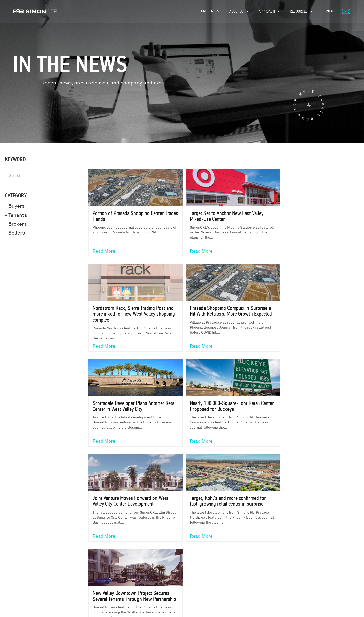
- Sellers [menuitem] (15, 233)
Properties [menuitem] (210, 11)
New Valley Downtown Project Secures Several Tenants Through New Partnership (291, 409)
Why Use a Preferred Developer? (287, 592)
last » (279, 462)
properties (153, 550)
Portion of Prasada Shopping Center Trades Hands (121, 216)
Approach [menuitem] (267, 11)
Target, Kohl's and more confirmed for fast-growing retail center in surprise (210, 409)
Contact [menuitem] (329, 11)
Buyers (210, 571)
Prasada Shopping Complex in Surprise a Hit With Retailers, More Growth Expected (127, 314)
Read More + (106, 252)
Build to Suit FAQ (275, 583)
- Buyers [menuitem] (15, 206)
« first (156, 462)
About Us (152, 561)
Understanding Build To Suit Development (293, 559)
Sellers (211, 581)
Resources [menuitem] (299, 11)
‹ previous (180, 462)
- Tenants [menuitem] (16, 215)
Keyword (15, 159)
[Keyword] (31, 176)
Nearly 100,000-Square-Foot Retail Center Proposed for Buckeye (293, 311)
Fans (209, 592)
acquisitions (154, 581)
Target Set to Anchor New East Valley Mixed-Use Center (206, 216)
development (155, 571)
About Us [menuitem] (236, 11)
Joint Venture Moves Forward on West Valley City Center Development (125, 409)
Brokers (211, 561)
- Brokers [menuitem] (16, 224)
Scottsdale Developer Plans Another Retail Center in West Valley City (211, 314)
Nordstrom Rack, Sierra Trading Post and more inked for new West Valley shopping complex (292, 219)
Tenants (211, 550)
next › (257, 462)
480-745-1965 (96, 556)
